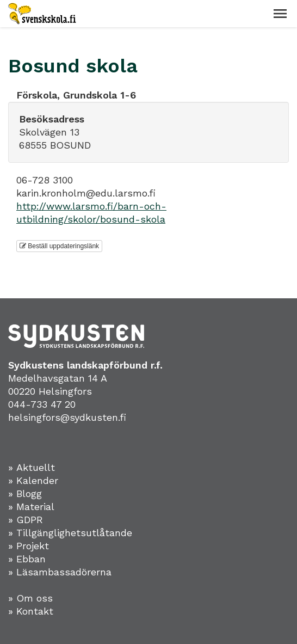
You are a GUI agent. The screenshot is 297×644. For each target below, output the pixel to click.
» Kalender (33, 480)
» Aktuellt (32, 467)
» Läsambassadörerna (60, 572)
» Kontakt (31, 611)
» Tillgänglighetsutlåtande (70, 533)
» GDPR (26, 520)
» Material (31, 507)
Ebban (31, 559)
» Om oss (30, 598)
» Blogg (25, 493)
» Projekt (29, 546)
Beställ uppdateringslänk (59, 246)
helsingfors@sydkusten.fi (67, 417)
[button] (280, 14)
